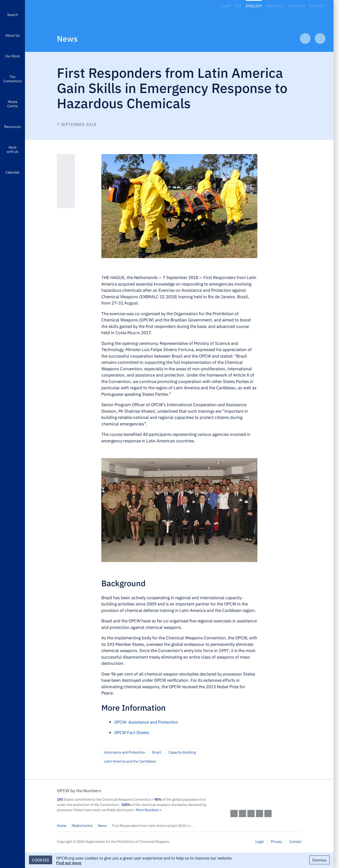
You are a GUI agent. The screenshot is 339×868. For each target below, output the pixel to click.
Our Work (12, 56)
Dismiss (319, 860)
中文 (238, 6)
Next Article (320, 39)
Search (13, 14)
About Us (13, 35)
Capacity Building (182, 752)
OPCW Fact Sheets (132, 732)
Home (62, 825)
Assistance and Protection (125, 752)
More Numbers (147, 810)
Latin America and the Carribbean (130, 761)
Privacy (276, 841)
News (67, 38)
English (254, 6)
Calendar (12, 172)
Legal (259, 841)
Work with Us (13, 149)
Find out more (69, 863)
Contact (295, 841)
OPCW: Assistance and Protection (146, 722)
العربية (226, 6)
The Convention (13, 79)
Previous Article (305, 39)
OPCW (266, 795)
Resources (13, 126)
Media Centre (13, 104)
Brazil (157, 752)
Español (317, 6)
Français (275, 6)
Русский (297, 6)
